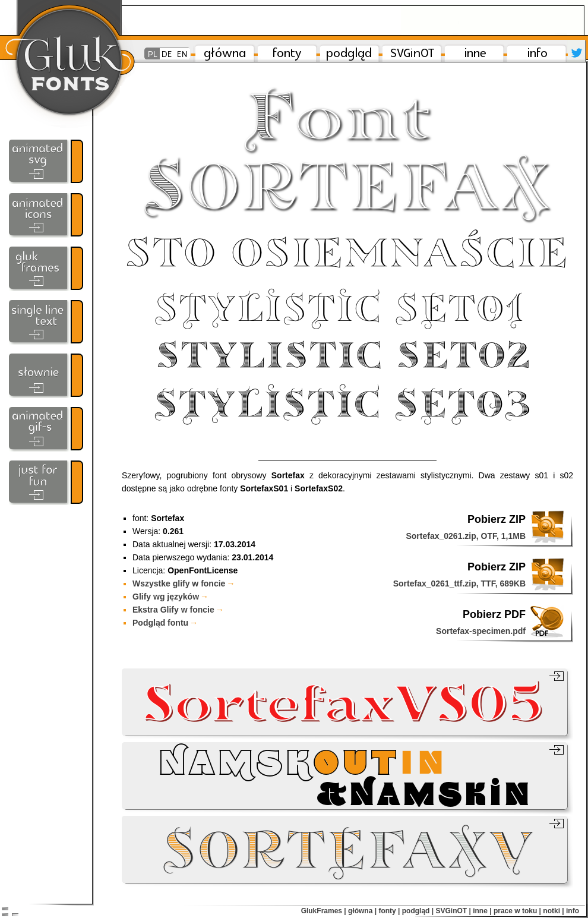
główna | (362, 911)
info (573, 911)
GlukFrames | (324, 911)
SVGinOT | (453, 911)
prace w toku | (517, 911)
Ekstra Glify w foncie (178, 610)
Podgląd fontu (165, 623)
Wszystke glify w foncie (184, 583)
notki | (553, 911)
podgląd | (418, 911)
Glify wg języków (170, 597)
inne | (482, 911)
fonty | (389, 911)
